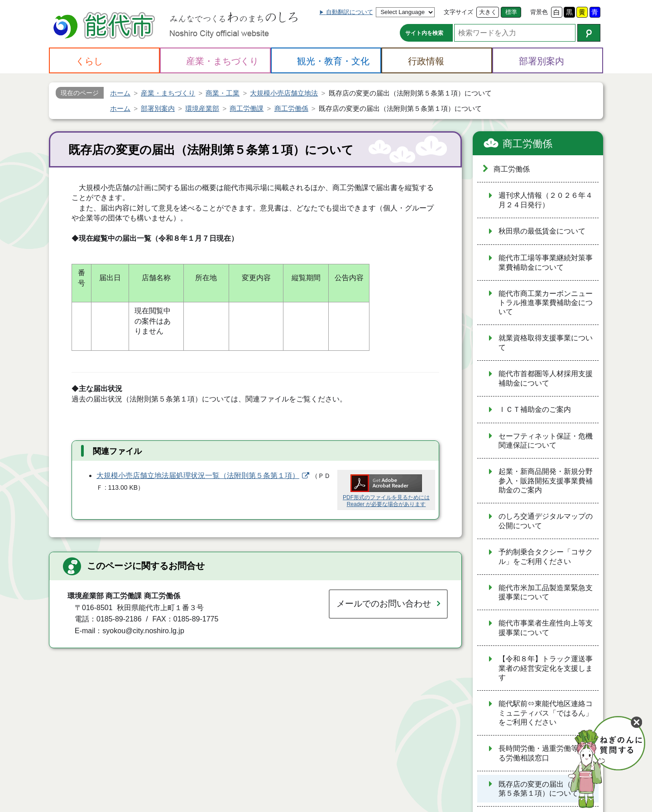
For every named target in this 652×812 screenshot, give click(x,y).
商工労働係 (527, 144)
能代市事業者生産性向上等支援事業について (546, 628)
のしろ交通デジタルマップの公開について (546, 521)
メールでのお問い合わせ (384, 604)
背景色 (539, 12)
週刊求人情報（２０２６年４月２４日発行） (546, 200)
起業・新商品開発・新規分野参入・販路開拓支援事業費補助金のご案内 (546, 481)
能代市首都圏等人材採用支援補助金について (546, 378)
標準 (511, 12)
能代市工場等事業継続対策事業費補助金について (546, 263)
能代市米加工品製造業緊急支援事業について (546, 592)
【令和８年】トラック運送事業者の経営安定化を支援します (546, 668)
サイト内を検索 (424, 33)
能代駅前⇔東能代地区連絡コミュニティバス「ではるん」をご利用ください (546, 713)
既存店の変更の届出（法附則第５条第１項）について (546, 789)
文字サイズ (458, 12)
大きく (488, 12)
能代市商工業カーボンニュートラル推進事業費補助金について (546, 303)
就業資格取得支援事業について (546, 343)
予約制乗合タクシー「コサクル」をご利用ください (546, 557)
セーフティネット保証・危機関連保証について (546, 441)
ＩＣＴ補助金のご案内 (535, 409)
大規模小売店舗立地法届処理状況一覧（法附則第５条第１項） (198, 475)
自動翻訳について (350, 12)
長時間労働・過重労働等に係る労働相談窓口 (546, 753)
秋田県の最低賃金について (542, 231)
